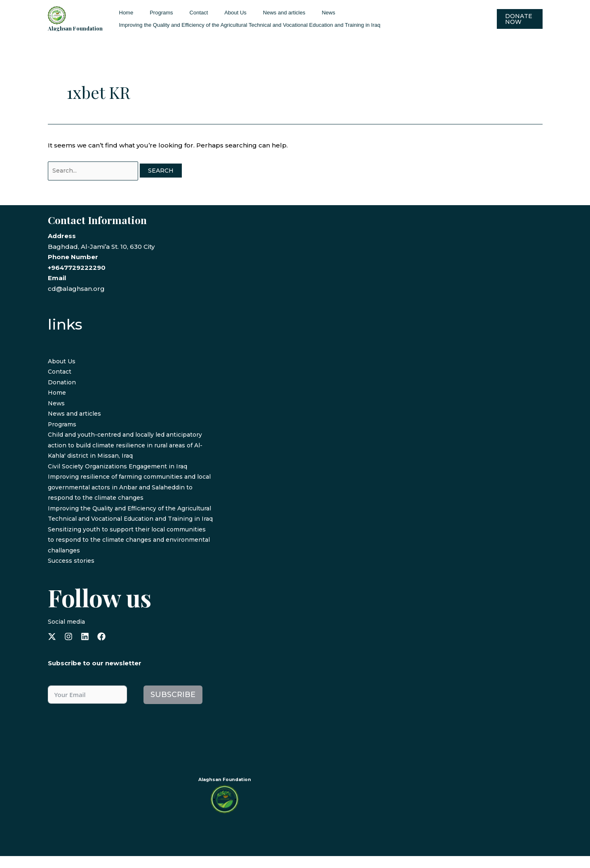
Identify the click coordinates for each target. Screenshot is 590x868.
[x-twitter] (52, 648)
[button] (518, 19)
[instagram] (68, 648)
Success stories (73, 573)
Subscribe (173, 707)
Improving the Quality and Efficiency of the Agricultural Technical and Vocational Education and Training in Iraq (247, 25)
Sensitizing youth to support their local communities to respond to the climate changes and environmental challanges (125, 552)
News (297, 13)
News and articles (258, 13)
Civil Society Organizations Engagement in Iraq (122, 468)
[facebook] (101, 648)
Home (123, 13)
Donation (62, 384)
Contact (185, 13)
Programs (153, 13)
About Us (215, 13)
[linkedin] (85, 648)
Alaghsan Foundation (75, 28)
